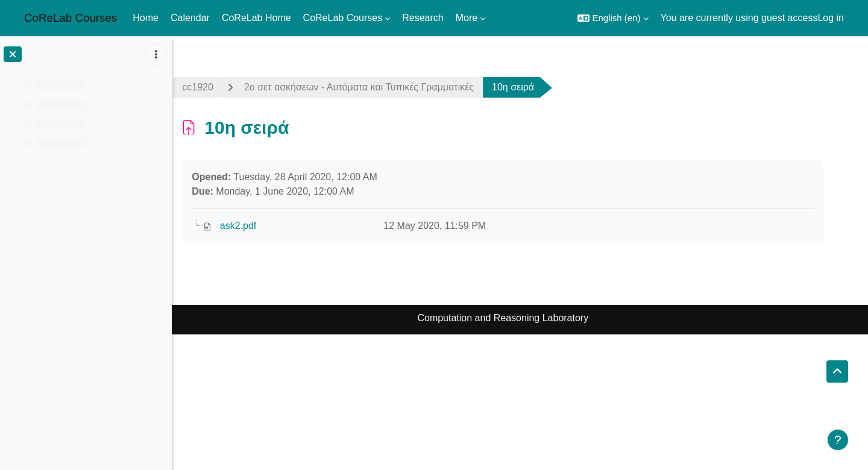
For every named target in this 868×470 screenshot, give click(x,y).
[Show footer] (838, 440)
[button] (613, 18)
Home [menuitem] (146, 18)
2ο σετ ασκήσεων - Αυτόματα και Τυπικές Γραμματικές (376, 87)
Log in (831, 18)
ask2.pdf (255, 226)
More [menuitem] (467, 18)
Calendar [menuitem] (190, 18)
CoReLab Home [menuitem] (256, 18)
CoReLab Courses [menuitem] (343, 18)
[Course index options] (156, 54)
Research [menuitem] (423, 18)
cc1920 (215, 87)
